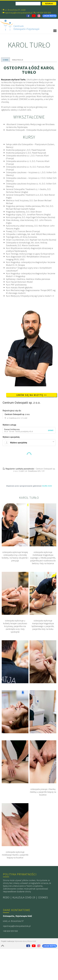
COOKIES (43, 909)
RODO (6, 909)
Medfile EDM (47, 498)
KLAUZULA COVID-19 (24, 909)
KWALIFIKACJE (18, 60)
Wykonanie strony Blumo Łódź (25, 953)
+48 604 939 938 (10, 943)
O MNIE (6, 60)
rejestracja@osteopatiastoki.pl (19, 13)
